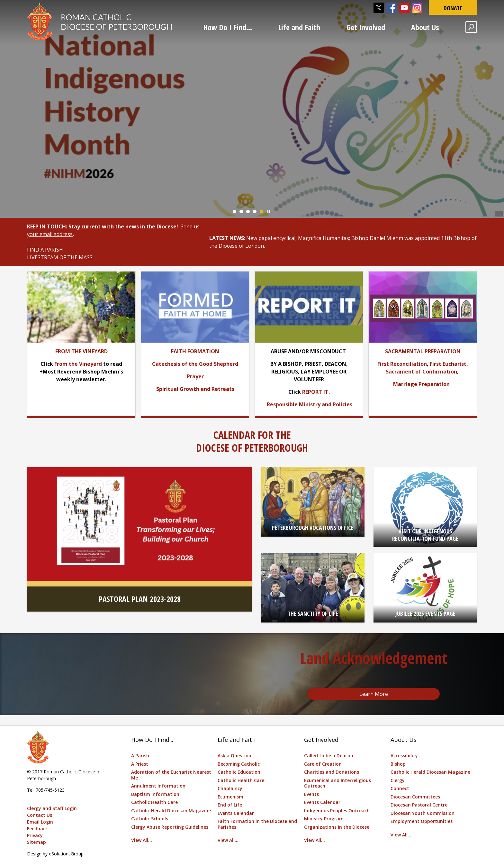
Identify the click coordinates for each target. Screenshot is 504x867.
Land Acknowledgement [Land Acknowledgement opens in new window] (374, 658)
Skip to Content (0, 0)
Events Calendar (236, 813)
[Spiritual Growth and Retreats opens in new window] (195, 389)
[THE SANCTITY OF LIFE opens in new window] (313, 588)
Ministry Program (324, 819)
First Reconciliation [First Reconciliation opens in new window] (402, 364)
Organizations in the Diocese (337, 827)
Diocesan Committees (415, 797)
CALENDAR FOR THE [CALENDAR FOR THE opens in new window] (252, 435)
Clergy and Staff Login (52, 808)
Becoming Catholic (239, 764)
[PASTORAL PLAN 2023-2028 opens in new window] (139, 540)
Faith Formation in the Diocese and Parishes (257, 824)
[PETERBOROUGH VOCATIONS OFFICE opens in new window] (313, 502)
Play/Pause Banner (269, 212)
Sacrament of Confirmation (421, 372)
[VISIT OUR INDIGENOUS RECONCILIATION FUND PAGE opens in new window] (425, 507)
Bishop (398, 764)
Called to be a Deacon (329, 756)
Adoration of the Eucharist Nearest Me (171, 775)
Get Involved (366, 27)
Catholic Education (239, 772)
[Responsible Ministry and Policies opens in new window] (310, 404)
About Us (425, 27)
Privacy (35, 835)
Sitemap (36, 842)
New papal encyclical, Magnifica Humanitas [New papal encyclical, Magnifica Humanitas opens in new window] (298, 238)
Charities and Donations (332, 772)
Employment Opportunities (422, 821)
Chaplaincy (230, 788)
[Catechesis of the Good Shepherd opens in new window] (195, 364)
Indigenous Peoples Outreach (337, 811)
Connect (400, 788)
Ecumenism (230, 797)
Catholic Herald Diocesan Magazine (171, 811)
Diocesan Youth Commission (423, 813)
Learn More (374, 694)
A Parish (140, 756)
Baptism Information (155, 794)
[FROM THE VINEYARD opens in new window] (81, 351)
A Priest (140, 764)
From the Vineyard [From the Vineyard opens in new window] (78, 364)
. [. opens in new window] (329, 392)
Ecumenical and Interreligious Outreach (337, 783)
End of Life (230, 805)
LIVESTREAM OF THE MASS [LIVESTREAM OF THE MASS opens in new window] (60, 257)
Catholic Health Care (154, 802)
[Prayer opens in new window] (195, 376)
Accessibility (404, 756)
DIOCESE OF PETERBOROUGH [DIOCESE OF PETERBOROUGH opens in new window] (252, 448)
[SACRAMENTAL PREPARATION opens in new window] (423, 351)
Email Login (40, 822)
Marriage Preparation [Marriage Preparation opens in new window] (421, 384)
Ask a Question (234, 756)
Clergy (398, 780)
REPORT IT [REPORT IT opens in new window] (315, 392)
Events (311, 794)
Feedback (37, 829)
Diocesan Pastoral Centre (419, 805)
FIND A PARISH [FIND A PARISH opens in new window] (45, 250)
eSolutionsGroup (66, 854)
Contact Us (40, 815)
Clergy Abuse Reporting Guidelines (170, 827)
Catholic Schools (150, 819)
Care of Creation (323, 764)
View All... (142, 840)
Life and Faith (299, 27)
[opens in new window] (195, 307)
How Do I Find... (228, 27)
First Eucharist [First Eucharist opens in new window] (448, 364)
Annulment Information (158, 786)
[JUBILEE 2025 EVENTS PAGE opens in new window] (425, 588)
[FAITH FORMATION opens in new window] (195, 351)
